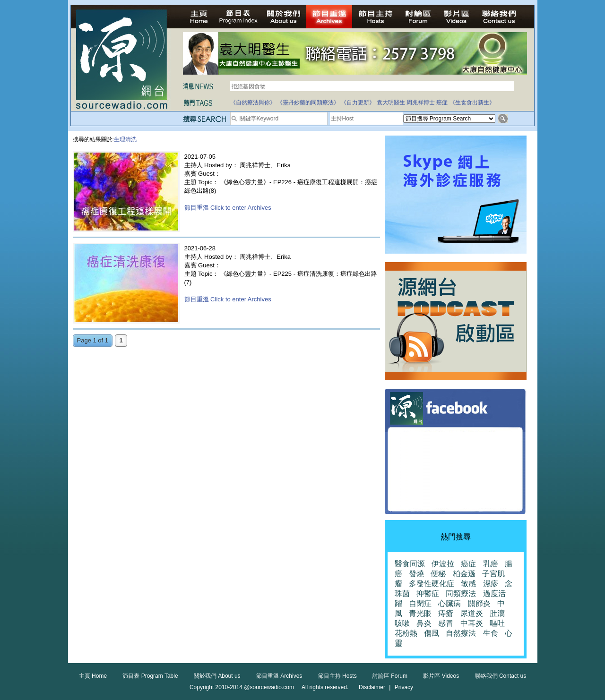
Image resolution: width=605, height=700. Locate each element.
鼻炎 (424, 623)
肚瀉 (497, 613)
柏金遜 (464, 574)
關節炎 (479, 603)
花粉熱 (406, 633)
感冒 (446, 623)
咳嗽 (402, 623)
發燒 (416, 574)
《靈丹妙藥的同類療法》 (308, 102)
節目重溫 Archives (279, 676)
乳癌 (491, 564)
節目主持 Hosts (337, 676)
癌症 (442, 102)
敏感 (468, 584)
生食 (491, 633)
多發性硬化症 (432, 584)
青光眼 (420, 613)
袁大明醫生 (391, 102)
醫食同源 (410, 564)
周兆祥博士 (421, 102)
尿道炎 (472, 613)
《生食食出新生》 (472, 102)
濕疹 (491, 584)
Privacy (404, 687)
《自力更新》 (358, 102)
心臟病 (449, 603)
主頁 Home (93, 676)
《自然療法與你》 (253, 102)
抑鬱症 (428, 593)
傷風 (432, 633)
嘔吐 (497, 623)
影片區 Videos (441, 676)
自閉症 (420, 603)
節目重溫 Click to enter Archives (228, 208)
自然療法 (461, 633)
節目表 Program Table (150, 676)
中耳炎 (472, 623)
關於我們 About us (217, 676)
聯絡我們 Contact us (501, 676)
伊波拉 (443, 564)
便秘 (438, 574)
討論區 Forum (390, 676)
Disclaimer (372, 687)
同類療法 (461, 593)
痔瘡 (446, 613)
